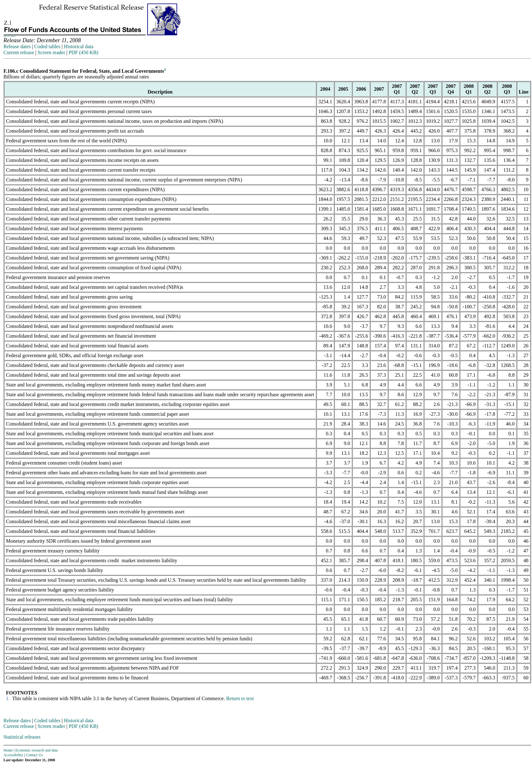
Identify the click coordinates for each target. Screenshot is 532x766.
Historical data (79, 46)
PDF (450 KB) (83, 52)
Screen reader (51, 52)
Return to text (240, 698)
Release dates (17, 46)
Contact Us (34, 755)
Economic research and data (37, 750)
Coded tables (47, 46)
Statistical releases (22, 737)
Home (8, 750)
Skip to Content (9, 36)
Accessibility (13, 755)
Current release (19, 52)
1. (7, 698)
